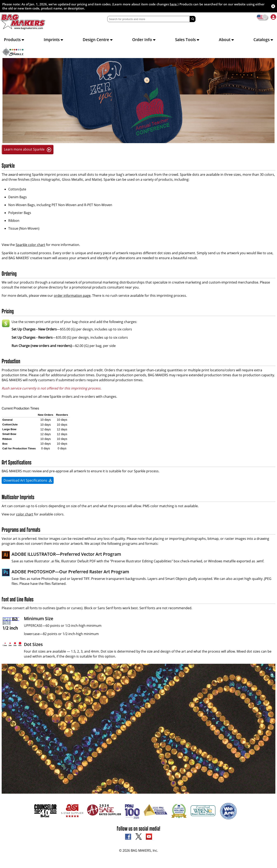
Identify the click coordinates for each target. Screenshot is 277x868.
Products (14, 40)
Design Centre (98, 40)
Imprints (53, 40)
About (226, 40)
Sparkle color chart (30, 245)
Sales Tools (187, 40)
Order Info (144, 40)
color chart (25, 514)
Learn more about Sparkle (28, 149)
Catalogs (263, 40)
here (173, 4)
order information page (72, 296)
